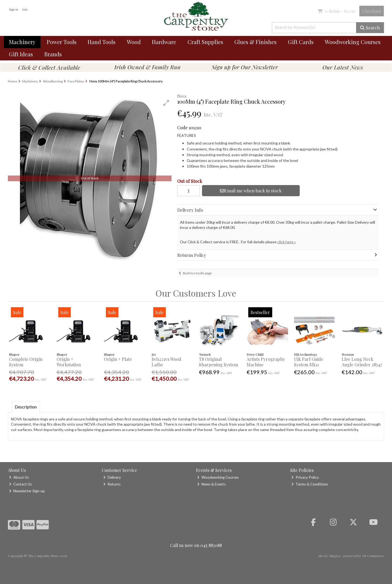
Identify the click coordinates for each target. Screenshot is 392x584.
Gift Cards (301, 42)
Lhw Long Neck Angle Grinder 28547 (362, 362)
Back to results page (197, 273)
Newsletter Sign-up (27, 491)
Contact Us (20, 484)
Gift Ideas (21, 54)
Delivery (112, 477)
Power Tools (62, 42)
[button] (166, 103)
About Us (19, 477)
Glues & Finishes (255, 42)
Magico (335, 556)
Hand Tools (102, 42)
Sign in (14, 9)
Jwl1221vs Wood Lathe (166, 362)
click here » (287, 242)
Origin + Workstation (69, 362)
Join (25, 9)
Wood (134, 42)
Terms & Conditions (310, 484)
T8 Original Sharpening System (218, 362)
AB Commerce (373, 556)
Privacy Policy (305, 477)
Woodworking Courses (353, 42)
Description (26, 407)
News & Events (211, 484)
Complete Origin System (26, 362)
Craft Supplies (205, 42)
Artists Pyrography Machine (266, 362)
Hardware (164, 42)
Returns (112, 484)
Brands (53, 54)
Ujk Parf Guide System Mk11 (309, 362)
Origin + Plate (118, 359)
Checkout (372, 11)
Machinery (22, 42)
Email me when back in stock (251, 191)
